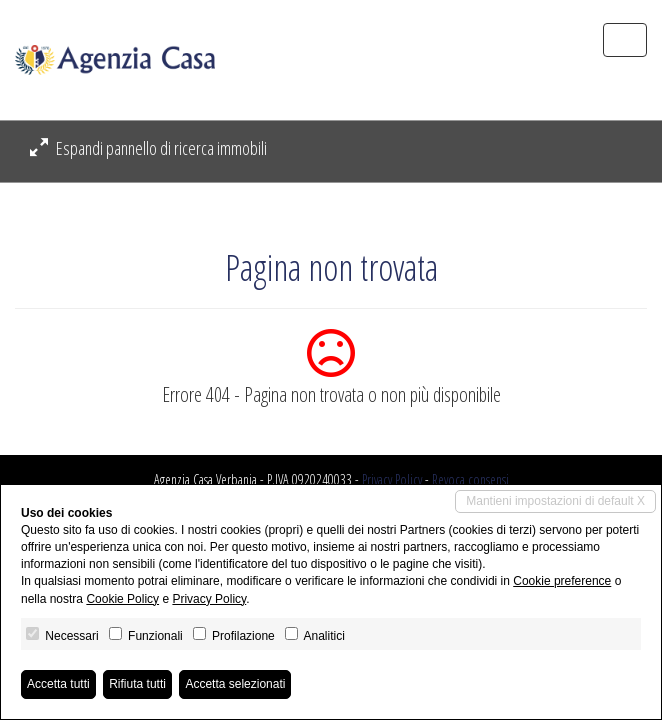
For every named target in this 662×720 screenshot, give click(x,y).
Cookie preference (562, 581)
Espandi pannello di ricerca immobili (148, 148)
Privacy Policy (392, 479)
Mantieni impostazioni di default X (555, 501)
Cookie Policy (122, 599)
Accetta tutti (58, 684)
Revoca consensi (470, 479)
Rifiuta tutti (137, 684)
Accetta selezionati (235, 684)
